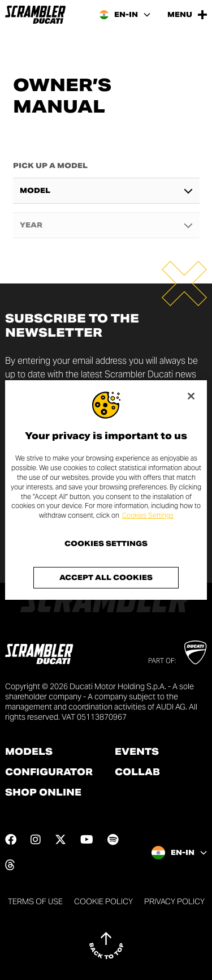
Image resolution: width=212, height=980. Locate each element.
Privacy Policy (174, 901)
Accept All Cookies (106, 577)
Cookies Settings (148, 515)
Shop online (43, 793)
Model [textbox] (35, 191)
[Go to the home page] (35, 15)
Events (137, 752)
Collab (137, 772)
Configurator (49, 772)
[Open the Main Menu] (187, 15)
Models (29, 752)
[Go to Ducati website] (195, 652)
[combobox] (106, 191)
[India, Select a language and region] (125, 15)
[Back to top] (106, 945)
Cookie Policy (103, 901)
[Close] (191, 396)
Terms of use (35, 901)
